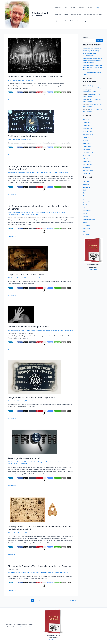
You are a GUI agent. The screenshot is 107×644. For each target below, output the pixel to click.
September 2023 (88, 135)
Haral (85, 100)
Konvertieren (52, 212)
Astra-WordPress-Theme (24, 627)
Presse (66, 14)
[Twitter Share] (26, 92)
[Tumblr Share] (33, 92)
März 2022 (86, 158)
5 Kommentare (12, 80)
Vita (50, 173)
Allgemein (21, 80)
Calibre (85, 190)
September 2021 (88, 170)
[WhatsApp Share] (57, 92)
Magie (50, 573)
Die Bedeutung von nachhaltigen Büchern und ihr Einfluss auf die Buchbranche (93, 68)
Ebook (33, 173)
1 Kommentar (12, 139)
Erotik (37, 173)
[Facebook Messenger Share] (50, 92)
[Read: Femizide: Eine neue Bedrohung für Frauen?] (21, 314)
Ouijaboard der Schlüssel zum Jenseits (26, 275)
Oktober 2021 (87, 167)
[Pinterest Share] (41, 92)
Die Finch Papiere (76, 14)
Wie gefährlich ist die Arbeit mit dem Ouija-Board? (32, 397)
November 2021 (88, 164)
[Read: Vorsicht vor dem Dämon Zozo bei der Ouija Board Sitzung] (34, 56)
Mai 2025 (86, 120)
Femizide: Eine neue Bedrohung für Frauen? (29, 327)
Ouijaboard (59, 21)
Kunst (41, 173)
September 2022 (88, 152)
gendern (38, 212)
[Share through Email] (64, 92)
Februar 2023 (87, 143)
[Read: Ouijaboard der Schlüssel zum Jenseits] (28, 259)
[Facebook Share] (20, 92)
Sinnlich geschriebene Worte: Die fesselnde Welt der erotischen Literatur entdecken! (93, 61)
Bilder (91, 8)
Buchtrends (28, 173)
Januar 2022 (87, 161)
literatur (46, 173)
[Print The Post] (69, 92)
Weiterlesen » (12, 100)
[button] (85, 8)
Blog (97, 8)
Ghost (37, 573)
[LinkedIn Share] (10, 92)
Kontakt (79, 21)
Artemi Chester (70, 21)
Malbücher (82, 8)
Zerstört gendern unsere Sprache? (24, 458)
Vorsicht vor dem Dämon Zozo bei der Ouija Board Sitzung (36, 77)
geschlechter (44, 212)
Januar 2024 (87, 126)
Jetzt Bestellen (54, 640)
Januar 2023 (87, 146)
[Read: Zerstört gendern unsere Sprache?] (34, 442)
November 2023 (88, 132)
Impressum (88, 21)
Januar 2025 (87, 123)
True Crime (53, 330)
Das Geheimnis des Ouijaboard (93, 14)
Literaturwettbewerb (14, 214)
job (50, 462)
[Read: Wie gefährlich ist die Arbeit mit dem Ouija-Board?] (34, 377)
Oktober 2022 (87, 149)
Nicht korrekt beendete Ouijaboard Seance (28, 136)
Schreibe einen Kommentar (16, 278)
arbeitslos (86, 184)
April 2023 (86, 140)
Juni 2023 (86, 138)
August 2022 (87, 155)
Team (65, 8)
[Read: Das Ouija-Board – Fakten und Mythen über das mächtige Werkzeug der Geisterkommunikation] (34, 509)
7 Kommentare (12, 533)
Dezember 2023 (88, 129)
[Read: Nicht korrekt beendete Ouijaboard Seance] (31, 121)
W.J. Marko (58, 8)
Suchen (85, 37)
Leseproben (58, 14)
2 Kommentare (12, 173)
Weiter (73, 600)
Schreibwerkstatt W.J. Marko (40, 14)
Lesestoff (72, 8)
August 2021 (87, 173)
